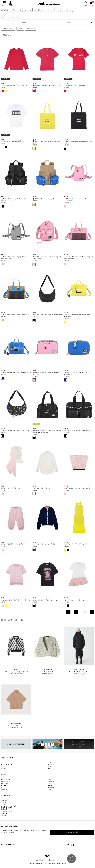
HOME (3, 17)
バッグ (49, 767)
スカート (50, 765)
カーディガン (40, 10)
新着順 (69, 22)
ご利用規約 (4, 810)
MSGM (20, 29)
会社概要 (4, 815)
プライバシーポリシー (7, 812)
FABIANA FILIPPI (8, 29)
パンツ (3, 767)
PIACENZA (4, 789)
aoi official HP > (41, 860)
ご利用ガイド (5, 800)
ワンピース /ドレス (7, 765)
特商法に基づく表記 (7, 808)
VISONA (50, 789)
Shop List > (53, 860)
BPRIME (3, 787)
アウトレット (17, 10)
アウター (50, 763)
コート (59, 10)
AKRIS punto (31, 29)
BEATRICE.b (5, 784)
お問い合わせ (5, 813)
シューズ (4, 768)
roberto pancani (52, 787)
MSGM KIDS (51, 782)
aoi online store (49, 4)
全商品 (9, 17)
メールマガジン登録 (72, 832)
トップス (4, 763)
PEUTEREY (4, 785)
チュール (68, 10)
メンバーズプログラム (7, 802)
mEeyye (50, 785)
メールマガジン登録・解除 (9, 806)
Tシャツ (51, 10)
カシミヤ (28, 10)
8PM (49, 784)
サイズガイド (5, 804)
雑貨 (49, 768)
